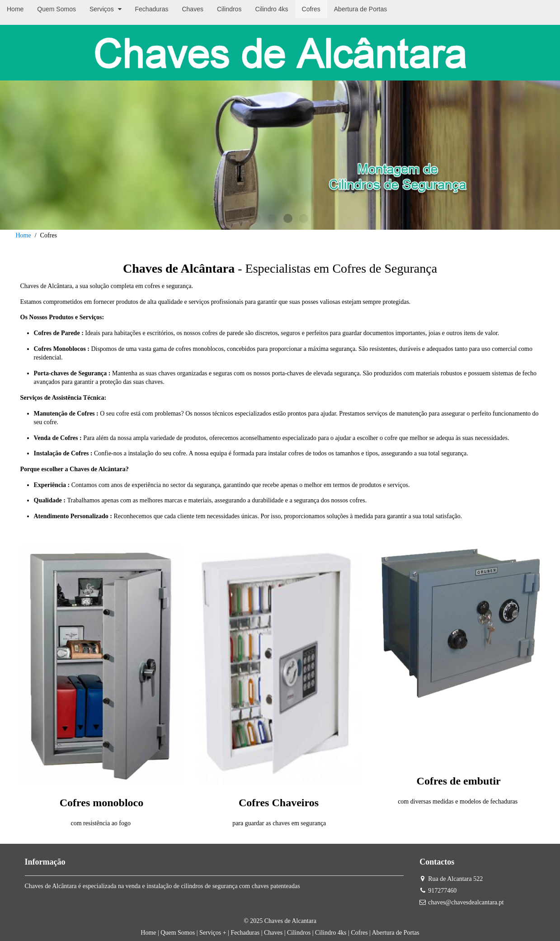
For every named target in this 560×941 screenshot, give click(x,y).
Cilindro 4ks (331, 933)
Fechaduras (245, 933)
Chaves (273, 933)
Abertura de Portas (396, 933)
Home (24, 235)
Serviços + (213, 933)
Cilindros (299, 933)
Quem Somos (178, 933)
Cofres (359, 933)
